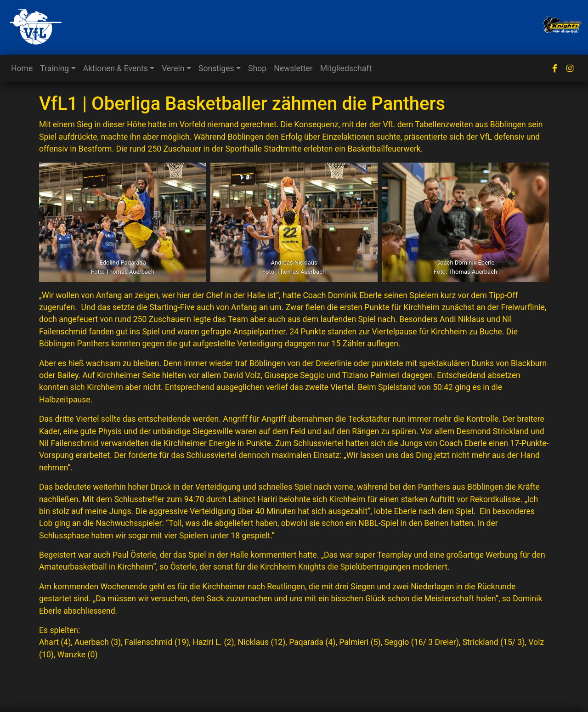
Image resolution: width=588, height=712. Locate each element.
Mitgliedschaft (346, 68)
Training (54, 68)
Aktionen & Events (116, 68)
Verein (173, 68)
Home (22, 68)
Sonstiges (216, 68)
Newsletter (293, 68)
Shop (257, 68)
